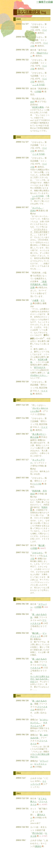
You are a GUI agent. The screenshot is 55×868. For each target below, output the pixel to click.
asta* (32, 105)
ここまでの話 (38, 87)
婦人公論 (34, 444)
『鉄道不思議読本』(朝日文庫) (39, 289)
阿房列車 (36, 499)
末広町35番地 (38, 110)
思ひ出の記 (37, 847)
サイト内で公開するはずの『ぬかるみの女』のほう (40, 690)
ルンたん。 (37, 212)
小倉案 (35, 306)
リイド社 (37, 492)
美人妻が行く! (39, 441)
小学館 (38, 94)
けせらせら (37, 562)
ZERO (33, 215)
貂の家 (42, 554)
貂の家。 (36, 643)
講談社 (38, 860)
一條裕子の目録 (45, 2)
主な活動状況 (29, 12)
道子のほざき (40, 373)
